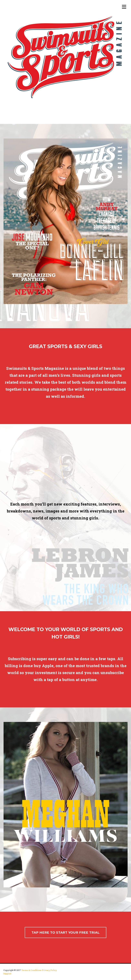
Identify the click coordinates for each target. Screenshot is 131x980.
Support (7, 974)
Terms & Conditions (31, 970)
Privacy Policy (49, 970)
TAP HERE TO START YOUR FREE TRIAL (65, 932)
